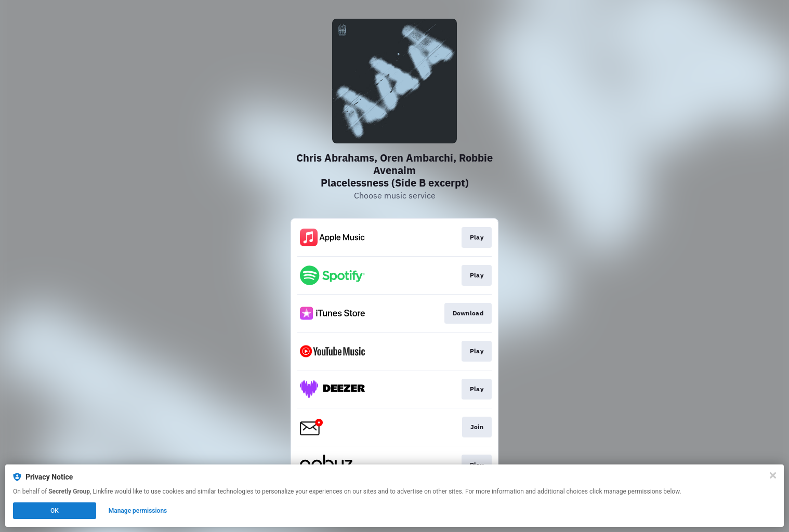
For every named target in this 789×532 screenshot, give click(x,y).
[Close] (773, 475)
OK (55, 511)
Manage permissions (138, 511)
